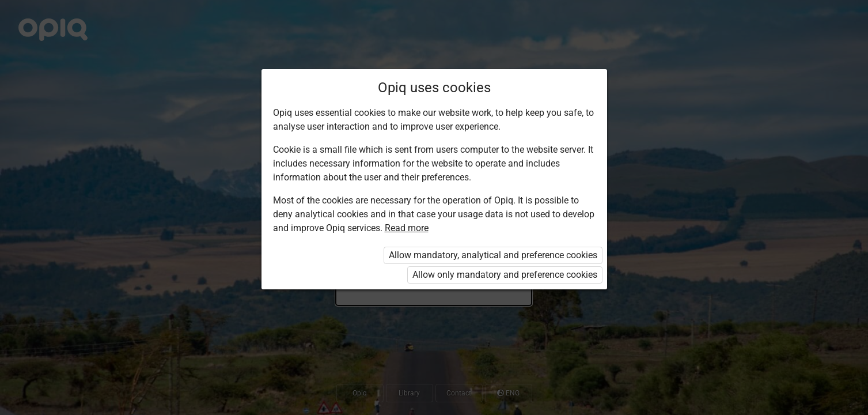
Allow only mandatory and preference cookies (505, 275)
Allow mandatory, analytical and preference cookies (493, 255)
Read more (407, 228)
